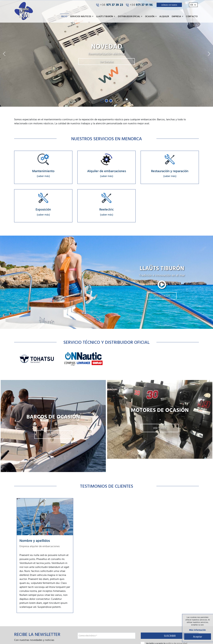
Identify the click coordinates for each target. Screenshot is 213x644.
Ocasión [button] (151, 16)
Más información (197, 630)
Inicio (64, 16)
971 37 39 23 (110, 5)
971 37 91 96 (139, 5)
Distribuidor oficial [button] (130, 16)
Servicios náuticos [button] (82, 16)
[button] (4, 54)
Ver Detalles (107, 62)
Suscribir (170, 636)
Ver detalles (162, 297)
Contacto (192, 16)
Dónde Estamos (169, 5)
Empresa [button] (178, 16)
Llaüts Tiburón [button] (106, 16)
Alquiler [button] (164, 16)
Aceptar (197, 636)
